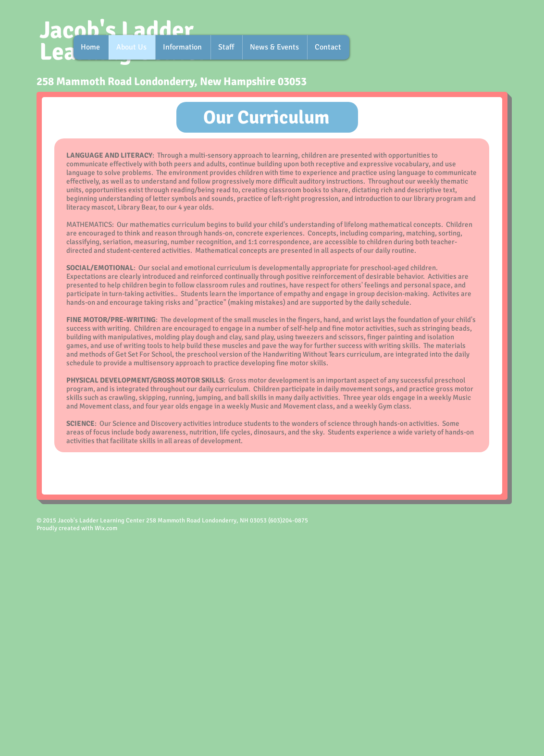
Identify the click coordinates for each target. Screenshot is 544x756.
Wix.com (106, 528)
